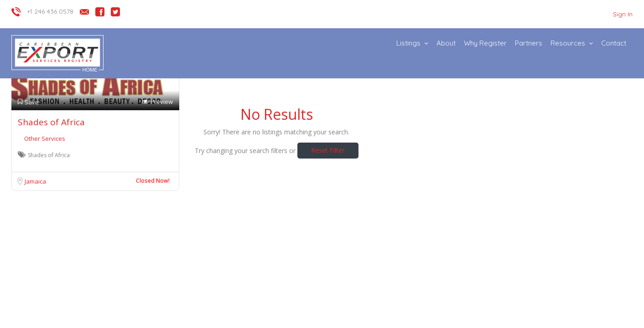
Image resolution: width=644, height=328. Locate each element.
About (446, 43)
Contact (614, 43)
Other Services (45, 138)
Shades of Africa (51, 122)
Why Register (485, 43)
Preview (157, 102)
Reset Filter (328, 150)
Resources (568, 43)
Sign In (623, 14)
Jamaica (35, 181)
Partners (529, 43)
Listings (408, 43)
